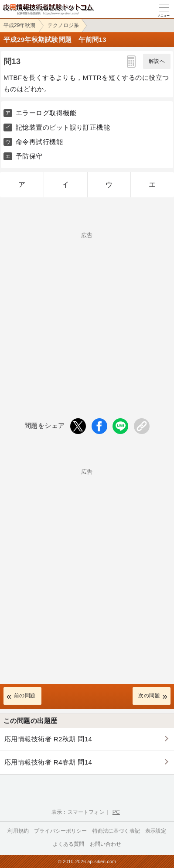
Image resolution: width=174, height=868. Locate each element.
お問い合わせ (106, 844)
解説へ (157, 61)
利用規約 (18, 831)
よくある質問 (69, 844)
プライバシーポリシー (61, 831)
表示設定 (156, 831)
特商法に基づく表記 (116, 831)
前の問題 (25, 696)
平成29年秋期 (19, 25)
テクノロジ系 (63, 25)
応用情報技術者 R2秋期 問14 (48, 739)
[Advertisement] (87, 311)
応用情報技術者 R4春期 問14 (48, 762)
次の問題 (149, 696)
